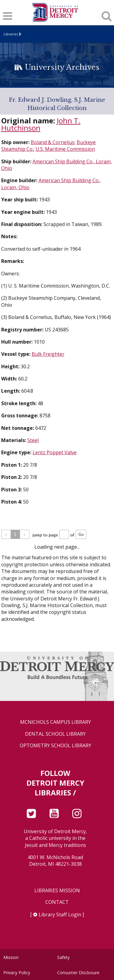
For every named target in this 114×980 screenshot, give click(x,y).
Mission (11, 957)
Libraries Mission (57, 891)
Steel (33, 440)
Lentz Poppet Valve (55, 452)
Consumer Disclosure (78, 973)
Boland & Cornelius (53, 142)
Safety (63, 957)
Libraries (11, 34)
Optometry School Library (55, 746)
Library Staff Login (60, 915)
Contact (57, 902)
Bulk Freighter (48, 354)
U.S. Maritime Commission (65, 149)
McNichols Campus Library (55, 722)
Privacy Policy (17, 973)
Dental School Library (55, 734)
